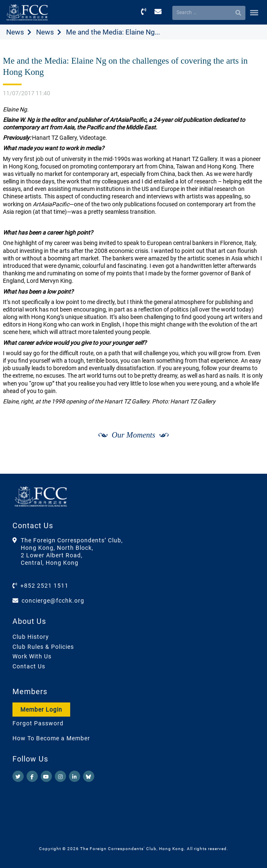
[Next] (249, 465)
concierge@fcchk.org (53, 601)
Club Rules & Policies (43, 647)
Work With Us (32, 656)
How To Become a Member (51, 738)
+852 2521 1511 (44, 586)
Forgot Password (38, 723)
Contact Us (29, 666)
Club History (31, 637)
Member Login (41, 710)
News (15, 32)
